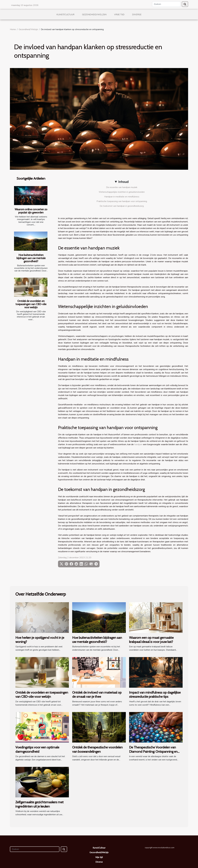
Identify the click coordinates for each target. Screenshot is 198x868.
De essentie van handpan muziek (122, 187)
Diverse (137, 15)
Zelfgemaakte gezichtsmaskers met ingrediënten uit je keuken (39, 804)
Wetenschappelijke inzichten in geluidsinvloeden (122, 192)
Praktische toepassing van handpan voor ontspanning (122, 201)
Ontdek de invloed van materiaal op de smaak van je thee (97, 694)
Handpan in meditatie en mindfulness (122, 197)
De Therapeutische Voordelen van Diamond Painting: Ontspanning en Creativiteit (153, 751)
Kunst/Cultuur (65, 15)
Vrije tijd (119, 15)
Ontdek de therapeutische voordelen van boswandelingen (97, 749)
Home (13, 29)
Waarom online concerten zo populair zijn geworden (31, 211)
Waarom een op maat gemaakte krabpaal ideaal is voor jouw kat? (151, 640)
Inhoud (123, 182)
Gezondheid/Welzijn (94, 15)
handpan (138, 444)
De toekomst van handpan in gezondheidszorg (122, 206)
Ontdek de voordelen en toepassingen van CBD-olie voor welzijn (31, 304)
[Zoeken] (166, 4)
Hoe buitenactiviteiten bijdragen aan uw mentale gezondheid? (31, 258)
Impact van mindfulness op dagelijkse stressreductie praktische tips (155, 694)
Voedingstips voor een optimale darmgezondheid (37, 749)
